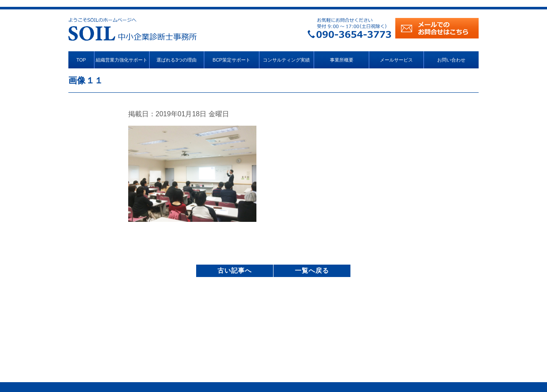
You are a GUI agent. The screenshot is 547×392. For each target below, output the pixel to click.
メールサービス (396, 60)
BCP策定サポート (232, 60)
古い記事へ (235, 270)
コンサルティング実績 (286, 60)
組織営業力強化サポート (122, 60)
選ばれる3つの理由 (176, 60)
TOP (81, 60)
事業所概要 (342, 60)
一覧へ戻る (312, 270)
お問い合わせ (451, 60)
